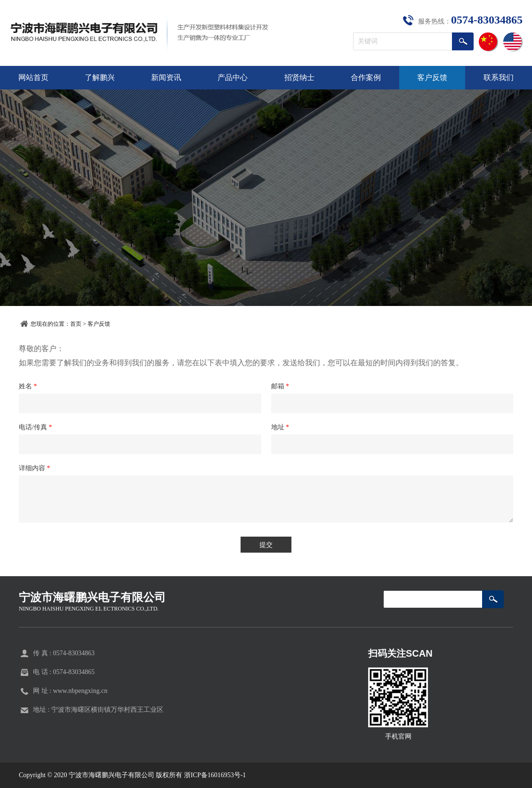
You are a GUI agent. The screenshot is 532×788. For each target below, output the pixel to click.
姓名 (28, 386)
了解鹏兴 (100, 77)
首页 (76, 324)
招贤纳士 (299, 77)
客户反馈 (432, 77)
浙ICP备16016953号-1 (215, 775)
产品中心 (233, 77)
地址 (280, 427)
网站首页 (33, 77)
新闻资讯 (166, 77)
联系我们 (499, 77)
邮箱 (280, 386)
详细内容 (35, 468)
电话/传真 (35, 427)
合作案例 (366, 77)
